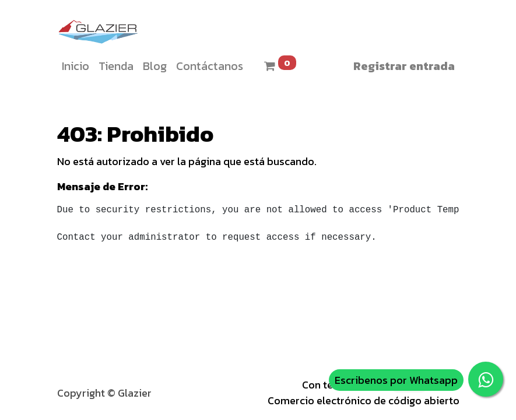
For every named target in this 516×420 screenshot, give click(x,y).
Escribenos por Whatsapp (396, 380)
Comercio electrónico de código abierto (364, 400)
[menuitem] (76, 66)
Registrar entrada (404, 66)
